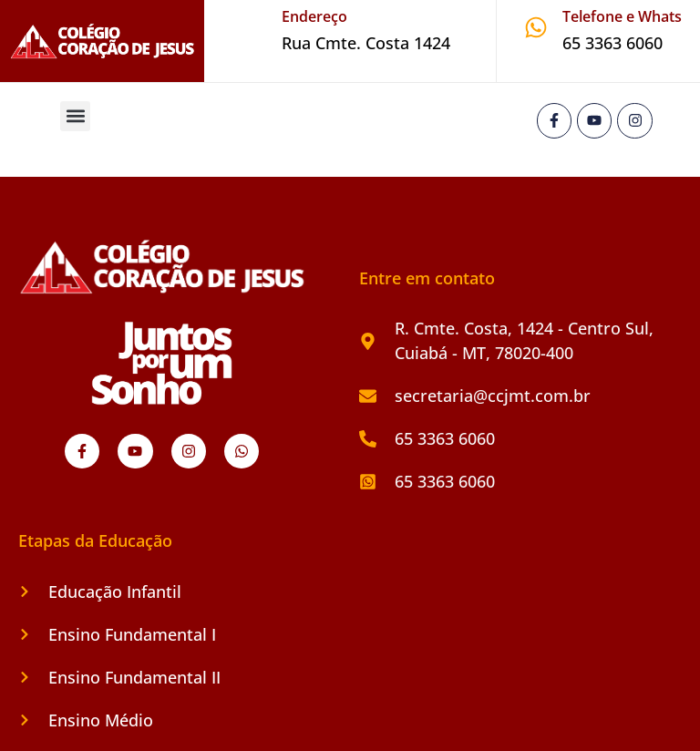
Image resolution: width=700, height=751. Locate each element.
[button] (75, 116)
